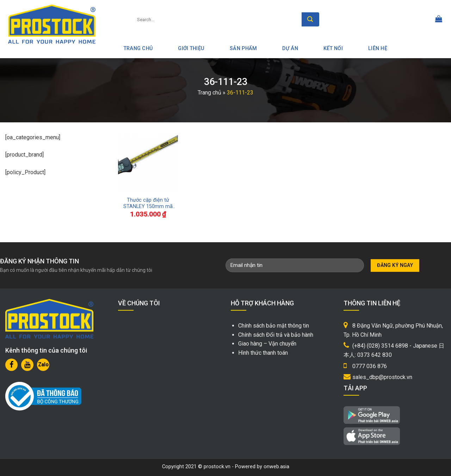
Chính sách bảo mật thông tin (274, 326)
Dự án (290, 48)
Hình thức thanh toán (263, 353)
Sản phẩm (243, 48)
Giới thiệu (191, 48)
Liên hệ (378, 48)
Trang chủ (209, 93)
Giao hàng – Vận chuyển (267, 344)
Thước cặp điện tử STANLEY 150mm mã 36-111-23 (148, 204)
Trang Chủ (138, 48)
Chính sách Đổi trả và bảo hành (276, 335)
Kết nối (333, 48)
